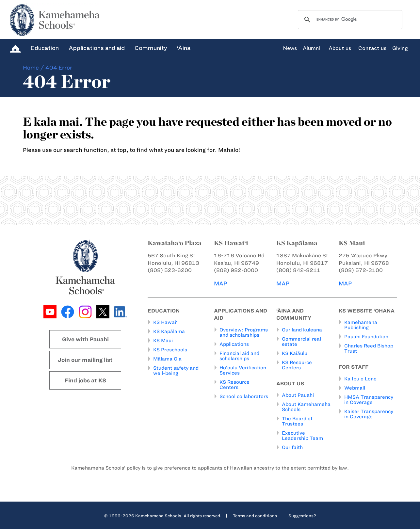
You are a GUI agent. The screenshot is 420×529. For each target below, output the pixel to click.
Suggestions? (302, 516)
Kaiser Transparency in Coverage (369, 414)
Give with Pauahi (85, 339)
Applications (234, 344)
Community (151, 48)
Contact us (372, 48)
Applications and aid (97, 48)
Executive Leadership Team (302, 436)
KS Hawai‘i (166, 322)
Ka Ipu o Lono (360, 379)
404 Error (59, 68)
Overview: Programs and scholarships (244, 332)
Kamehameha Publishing (361, 325)
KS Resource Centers (234, 385)
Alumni (311, 48)
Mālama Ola (167, 359)
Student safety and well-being (176, 371)
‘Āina (184, 48)
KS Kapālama (169, 331)
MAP (220, 283)
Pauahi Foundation (366, 337)
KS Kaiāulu (295, 353)
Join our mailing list (85, 360)
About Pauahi (298, 395)
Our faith (292, 447)
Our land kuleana (302, 330)
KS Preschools (170, 350)
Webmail (355, 388)
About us (340, 48)
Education (45, 48)
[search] (349, 20)
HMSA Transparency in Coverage (369, 400)
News (290, 48)
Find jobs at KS (85, 380)
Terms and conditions (255, 516)
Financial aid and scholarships (239, 356)
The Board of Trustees (297, 421)
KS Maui (163, 341)
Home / (33, 68)
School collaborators (244, 396)
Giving (400, 48)
